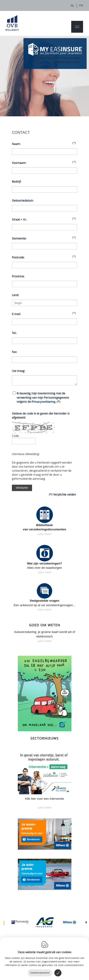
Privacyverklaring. (44, 402)
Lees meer (44, 534)
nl (73, 6)
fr (81, 6)
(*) (43, 397)
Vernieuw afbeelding (26, 454)
